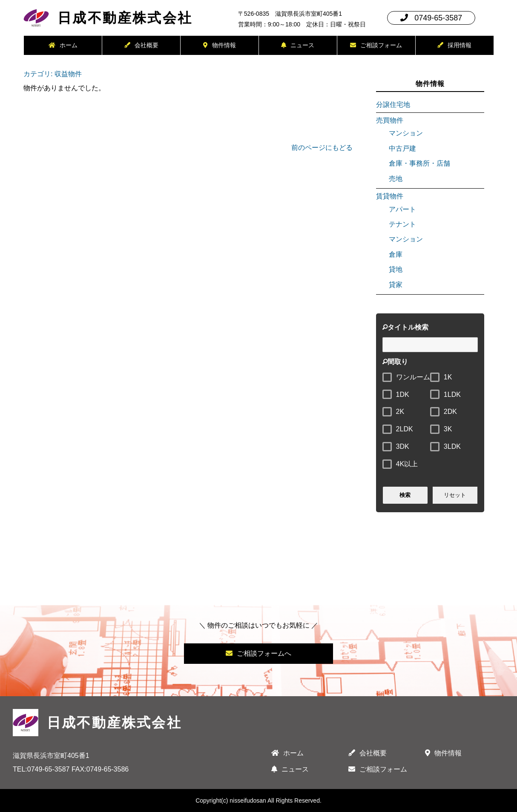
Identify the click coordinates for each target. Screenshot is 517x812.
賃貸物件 (390, 196)
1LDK (452, 395)
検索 (405, 495)
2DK (450, 412)
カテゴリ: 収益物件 (52, 74)
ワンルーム (413, 377)
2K (400, 412)
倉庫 (396, 254)
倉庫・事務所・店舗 (419, 163)
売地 (396, 179)
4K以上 (407, 464)
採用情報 (454, 45)
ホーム (63, 45)
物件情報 (220, 45)
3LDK (452, 446)
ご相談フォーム (376, 45)
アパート (402, 209)
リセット (455, 495)
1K (448, 377)
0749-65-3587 (431, 18)
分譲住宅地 (393, 105)
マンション (406, 133)
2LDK (405, 429)
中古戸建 (402, 148)
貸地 (396, 269)
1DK (403, 395)
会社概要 (141, 45)
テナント (402, 224)
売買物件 (390, 120)
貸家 (396, 285)
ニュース (298, 45)
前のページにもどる (322, 148)
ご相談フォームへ (258, 653)
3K (448, 429)
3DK (403, 446)
